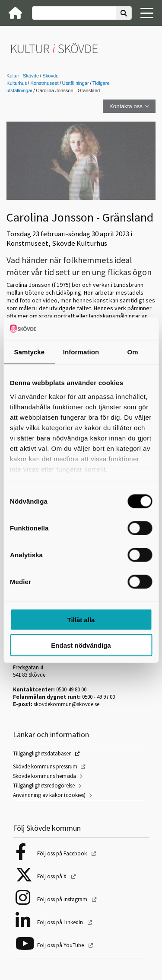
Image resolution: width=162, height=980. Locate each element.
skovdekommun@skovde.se (67, 704)
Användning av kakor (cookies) (49, 795)
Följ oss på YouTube (61, 945)
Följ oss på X (52, 876)
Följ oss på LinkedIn (61, 922)
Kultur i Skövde (23, 76)
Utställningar (76, 83)
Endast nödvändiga (81, 645)
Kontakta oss (126, 106)
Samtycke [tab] (29, 352)
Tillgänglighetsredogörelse (44, 786)
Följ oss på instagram (63, 899)
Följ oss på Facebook (63, 853)
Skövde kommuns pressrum (45, 766)
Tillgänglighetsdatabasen (42, 753)
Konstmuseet (44, 83)
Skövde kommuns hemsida (44, 776)
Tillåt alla (81, 620)
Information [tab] (81, 352)
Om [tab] (133, 352)
